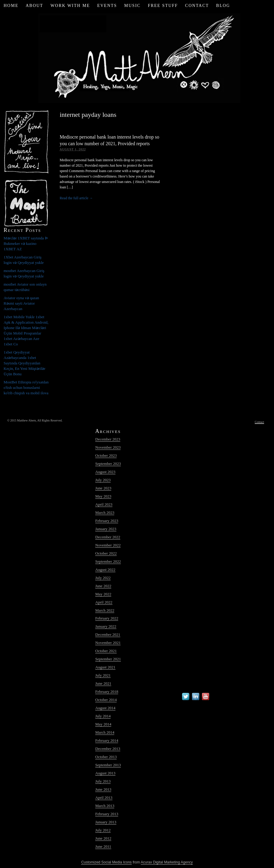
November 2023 (108, 447)
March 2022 (105, 610)
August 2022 (105, 570)
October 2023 (106, 455)
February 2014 (107, 740)
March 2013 (105, 806)
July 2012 (103, 830)
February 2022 (107, 618)
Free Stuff (163, 6)
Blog (223, 6)
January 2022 (106, 626)
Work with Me (70, 6)
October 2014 (106, 700)
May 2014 (103, 724)
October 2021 (106, 651)
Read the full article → (76, 198)
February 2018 (107, 692)
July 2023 (103, 480)
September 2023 (108, 464)
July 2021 (103, 675)
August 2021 (105, 667)
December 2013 (108, 749)
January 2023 (106, 529)
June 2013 (103, 789)
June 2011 (103, 846)
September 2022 (108, 561)
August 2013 (105, 773)
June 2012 (103, 838)
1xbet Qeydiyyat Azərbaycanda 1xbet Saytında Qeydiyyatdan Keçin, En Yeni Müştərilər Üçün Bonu (25, 363)
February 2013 (107, 814)
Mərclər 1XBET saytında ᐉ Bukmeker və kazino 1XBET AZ (26, 243)
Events (107, 6)
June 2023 (103, 488)
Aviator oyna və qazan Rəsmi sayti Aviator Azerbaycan (21, 303)
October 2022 (106, 553)
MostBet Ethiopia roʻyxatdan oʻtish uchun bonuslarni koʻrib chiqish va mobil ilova (26, 388)
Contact (197, 6)
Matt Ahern (137, 57)
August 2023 (105, 472)
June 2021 (103, 683)
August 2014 (105, 708)
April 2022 (104, 602)
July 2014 (103, 716)
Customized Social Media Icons (106, 862)
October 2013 (106, 757)
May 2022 (103, 594)
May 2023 (103, 496)
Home (11, 6)
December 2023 (108, 439)
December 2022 (108, 537)
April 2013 (104, 798)
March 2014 (105, 732)
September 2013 (108, 765)
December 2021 (108, 634)
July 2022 (103, 578)
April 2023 (104, 504)
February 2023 (107, 521)
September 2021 (108, 659)
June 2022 (103, 586)
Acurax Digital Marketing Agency (167, 862)
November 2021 (108, 643)
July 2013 (103, 781)
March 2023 (105, 512)
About (34, 6)
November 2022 (108, 545)
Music (132, 6)
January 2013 (106, 822)
